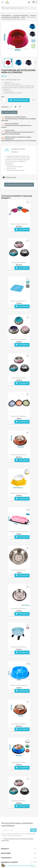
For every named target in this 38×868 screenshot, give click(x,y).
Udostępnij (11, 107)
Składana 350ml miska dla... (19, 416)
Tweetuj (15, 107)
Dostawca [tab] (15, 152)
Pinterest (20, 107)
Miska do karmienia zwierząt (19, 685)
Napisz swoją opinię (9, 112)
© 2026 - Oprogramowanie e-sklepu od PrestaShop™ (18, 866)
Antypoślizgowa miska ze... (19, 608)
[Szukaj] (19, 8)
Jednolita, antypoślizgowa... (19, 339)
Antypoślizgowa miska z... (19, 263)
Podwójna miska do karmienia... (19, 532)
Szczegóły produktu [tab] (18, 149)
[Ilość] (3, 100)
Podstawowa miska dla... (19, 570)
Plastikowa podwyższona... (19, 647)
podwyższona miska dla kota (19, 493)
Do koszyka (22, 229)
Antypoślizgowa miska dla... (19, 455)
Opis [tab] (7, 149)
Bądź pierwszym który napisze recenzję (19, 185)
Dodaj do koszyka (19, 100)
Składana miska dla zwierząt (19, 224)
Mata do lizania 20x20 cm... (19, 301)
